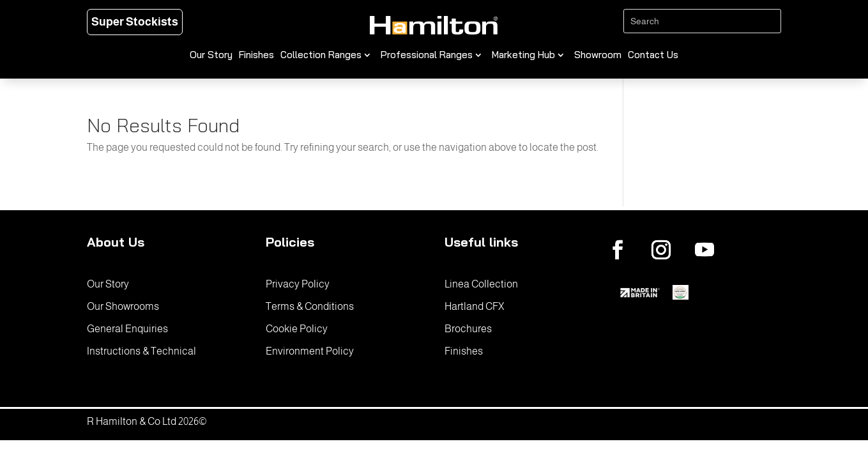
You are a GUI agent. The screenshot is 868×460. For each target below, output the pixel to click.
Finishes (256, 56)
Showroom (598, 56)
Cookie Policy (297, 329)
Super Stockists (135, 22)
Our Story (211, 56)
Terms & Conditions (310, 306)
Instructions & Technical (141, 351)
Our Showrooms (123, 306)
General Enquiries (127, 329)
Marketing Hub (523, 56)
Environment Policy (310, 351)
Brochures (468, 329)
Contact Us (653, 56)
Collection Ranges (321, 56)
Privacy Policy (298, 284)
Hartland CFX (474, 306)
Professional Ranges (427, 56)
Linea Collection (481, 284)
